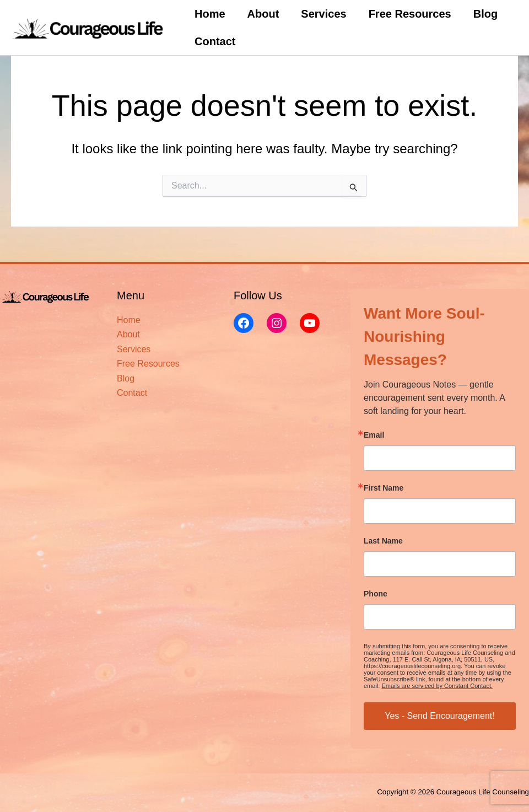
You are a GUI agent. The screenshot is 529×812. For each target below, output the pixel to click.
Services (323, 14)
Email (374, 435)
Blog (485, 14)
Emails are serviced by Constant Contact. (437, 686)
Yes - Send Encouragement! (440, 716)
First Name (384, 488)
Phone (376, 594)
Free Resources (410, 14)
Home (210, 14)
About (263, 14)
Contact (215, 41)
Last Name (383, 541)
